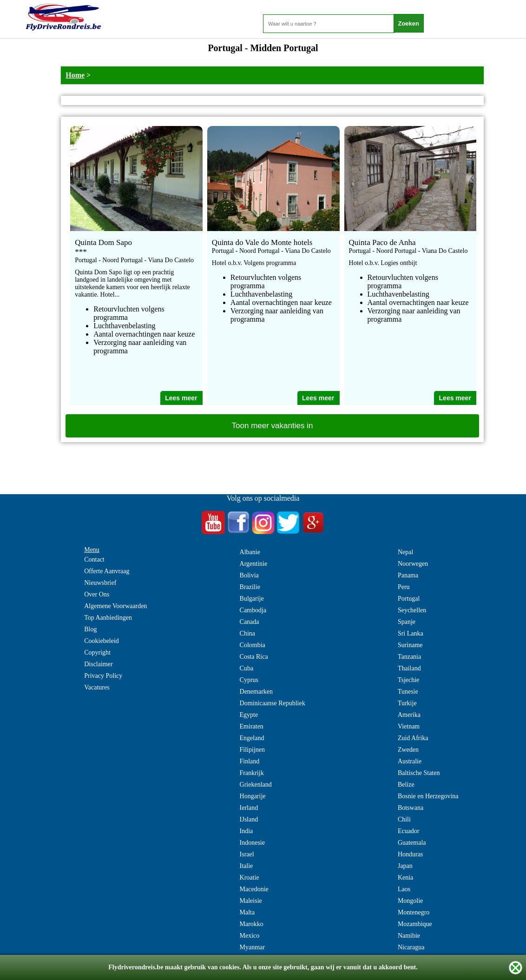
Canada (250, 622)
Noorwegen (413, 564)
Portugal (409, 599)
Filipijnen (252, 750)
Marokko (252, 924)
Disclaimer (98, 664)
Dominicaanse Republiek (273, 703)
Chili (404, 819)
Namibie (409, 936)
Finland (250, 761)
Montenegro (414, 912)
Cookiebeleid (102, 641)
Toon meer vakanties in (273, 426)
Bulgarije (252, 599)
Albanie (250, 552)
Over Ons (97, 594)
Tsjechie (408, 680)
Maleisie (251, 901)
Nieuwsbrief (100, 583)
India (247, 831)
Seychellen (412, 610)
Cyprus (249, 680)
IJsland (249, 819)
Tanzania (409, 657)
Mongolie (410, 901)
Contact (94, 560)
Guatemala (412, 843)
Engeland (252, 738)
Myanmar (252, 947)
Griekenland (256, 785)
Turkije (407, 703)
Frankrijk (252, 773)
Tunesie (408, 692)
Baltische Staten (419, 773)
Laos (404, 889)
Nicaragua (411, 947)
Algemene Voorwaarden (115, 606)
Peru (404, 587)
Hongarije (253, 796)
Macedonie (254, 889)
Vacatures (97, 687)
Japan (405, 866)
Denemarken (256, 692)
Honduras (410, 854)
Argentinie (254, 564)
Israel (247, 854)
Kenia (405, 877)
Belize (406, 785)
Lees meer (181, 398)
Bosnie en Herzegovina (428, 796)
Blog (90, 629)
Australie (410, 761)
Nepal (405, 552)
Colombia (253, 645)
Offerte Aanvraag (107, 571)
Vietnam (409, 726)
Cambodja (253, 610)
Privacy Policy (103, 676)
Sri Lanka (411, 633)
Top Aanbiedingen (108, 618)
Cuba (247, 668)
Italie (247, 866)
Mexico (250, 936)
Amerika (409, 715)
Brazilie (250, 587)
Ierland (249, 808)
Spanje (407, 622)
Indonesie (252, 843)
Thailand (409, 668)
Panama (408, 575)
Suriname (410, 645)
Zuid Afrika (413, 738)
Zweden (408, 750)
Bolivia (249, 575)
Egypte (249, 715)
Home (75, 75)
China (247, 633)
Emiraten (252, 726)
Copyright (97, 652)
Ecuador (409, 831)
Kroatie (250, 877)
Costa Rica (254, 657)
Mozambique (415, 924)
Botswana (411, 808)
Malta (247, 912)
